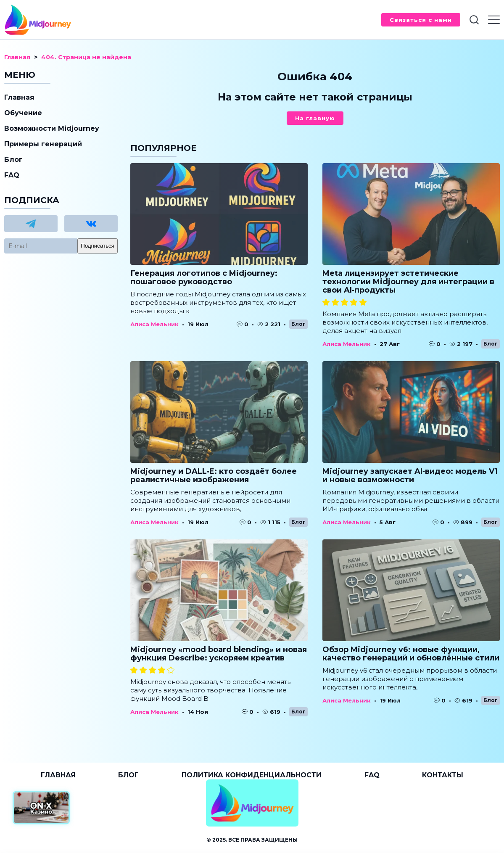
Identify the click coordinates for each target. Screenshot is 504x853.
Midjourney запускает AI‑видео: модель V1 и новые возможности (410, 475)
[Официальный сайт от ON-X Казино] (41, 808)
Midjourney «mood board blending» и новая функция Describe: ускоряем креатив (219, 654)
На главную (315, 118)
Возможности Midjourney (52, 128)
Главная (19, 97)
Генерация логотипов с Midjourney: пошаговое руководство (204, 277)
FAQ (12, 175)
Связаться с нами (421, 20)
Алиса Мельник (154, 324)
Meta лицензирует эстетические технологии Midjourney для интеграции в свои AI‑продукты (408, 282)
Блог (298, 324)
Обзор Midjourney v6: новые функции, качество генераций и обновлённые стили (411, 654)
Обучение (23, 113)
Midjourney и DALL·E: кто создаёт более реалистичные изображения (214, 475)
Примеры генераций (43, 144)
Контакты (443, 775)
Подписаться (98, 246)
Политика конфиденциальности (252, 775)
